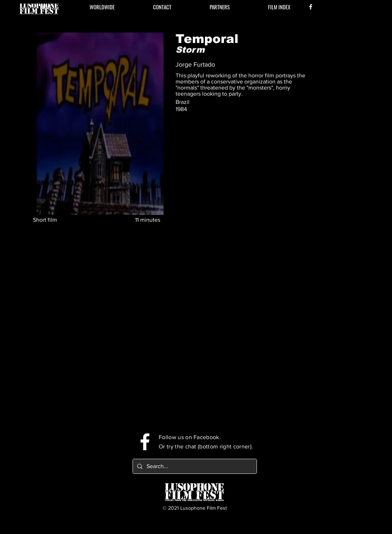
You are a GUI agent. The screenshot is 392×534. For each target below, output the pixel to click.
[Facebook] (311, 7)
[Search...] (194, 466)
